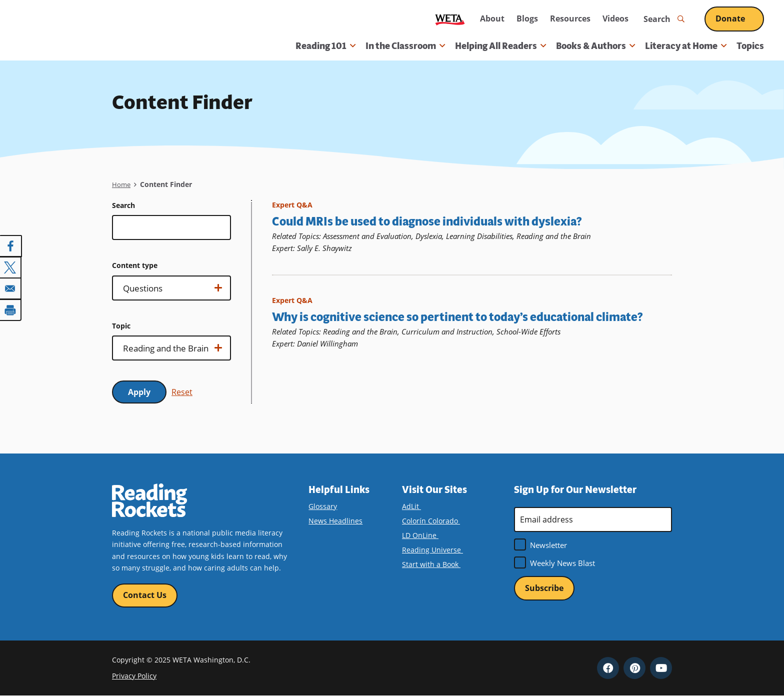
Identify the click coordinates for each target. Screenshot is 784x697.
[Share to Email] (11, 288)
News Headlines (335, 521)
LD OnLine (424, 535)
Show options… (170, 291)
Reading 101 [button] (325, 46)
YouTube (661, 668)
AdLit (415, 506)
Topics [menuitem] (750, 46)
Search (123, 205)
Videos (615, 18)
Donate (740, 18)
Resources (570, 18)
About (492, 18)
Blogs (527, 18)
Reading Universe (436, 550)
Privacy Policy (134, 677)
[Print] (11, 309)
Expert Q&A (292, 205)
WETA (450, 19)
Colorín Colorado (434, 521)
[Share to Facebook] (11, 246)
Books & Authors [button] (595, 46)
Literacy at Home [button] (686, 46)
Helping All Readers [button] (500, 46)
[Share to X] (11, 267)
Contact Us (145, 595)
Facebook (608, 668)
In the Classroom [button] (405, 46)
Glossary (323, 506)
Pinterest (634, 668)
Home (122, 184)
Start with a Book (435, 564)
